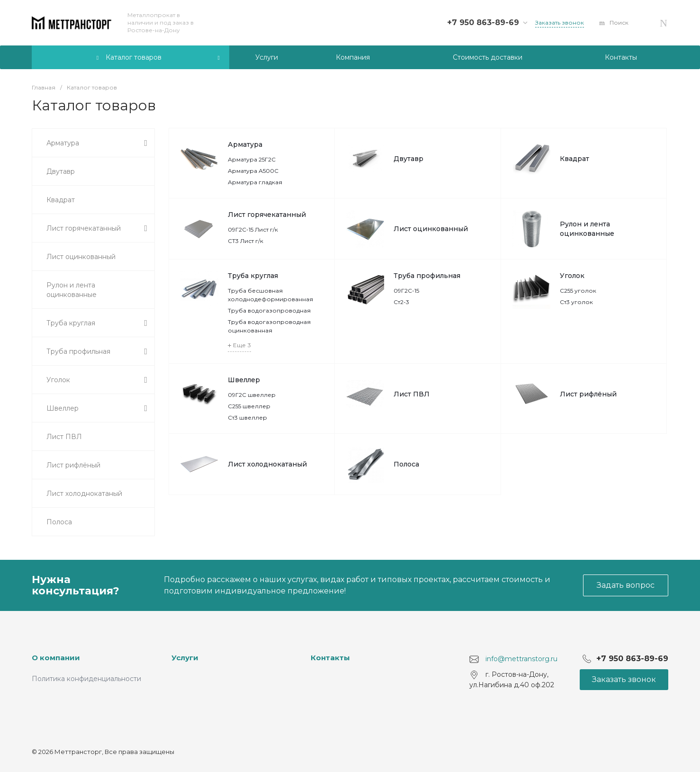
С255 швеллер (249, 406)
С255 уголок (578, 291)
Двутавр (408, 159)
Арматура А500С (253, 171)
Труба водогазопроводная (269, 310)
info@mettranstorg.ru (521, 659)
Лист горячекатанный (267, 215)
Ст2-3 (401, 302)
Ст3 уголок (576, 302)
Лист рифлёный (588, 394)
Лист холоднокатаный (267, 464)
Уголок (572, 276)
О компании (56, 658)
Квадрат (574, 159)
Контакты (330, 658)
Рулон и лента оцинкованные (587, 229)
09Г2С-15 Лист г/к (253, 229)
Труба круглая (253, 276)
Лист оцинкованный (431, 229)
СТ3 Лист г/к (246, 241)
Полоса (406, 464)
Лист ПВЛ (412, 394)
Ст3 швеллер (247, 417)
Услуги (185, 658)
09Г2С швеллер (252, 395)
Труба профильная (427, 276)
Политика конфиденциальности (86, 679)
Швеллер (244, 380)
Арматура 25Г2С (252, 159)
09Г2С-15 (406, 291)
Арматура (245, 144)
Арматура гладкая (255, 182)
